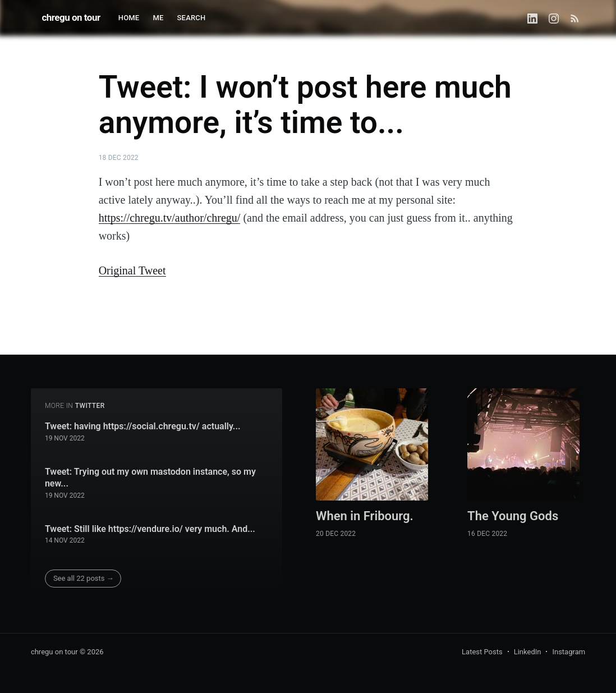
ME (158, 18)
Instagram (569, 652)
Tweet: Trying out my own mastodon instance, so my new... (150, 478)
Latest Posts (482, 652)
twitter (90, 406)
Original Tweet (132, 270)
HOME (129, 18)
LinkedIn (528, 652)
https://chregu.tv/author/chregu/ (170, 218)
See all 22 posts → (84, 578)
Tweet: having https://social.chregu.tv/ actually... (143, 426)
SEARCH (192, 18)
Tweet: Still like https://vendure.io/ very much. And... (150, 529)
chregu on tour (71, 17)
